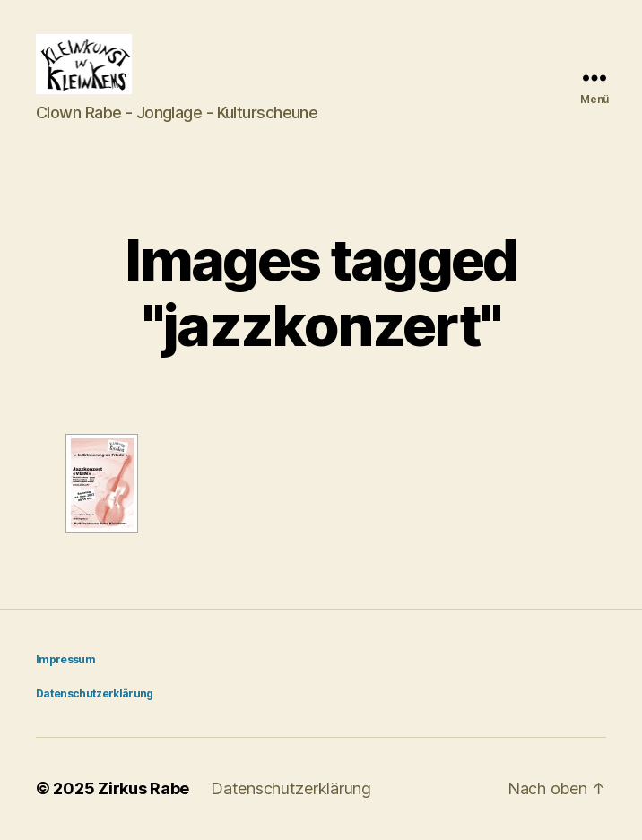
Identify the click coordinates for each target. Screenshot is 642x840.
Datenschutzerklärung (95, 694)
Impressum (65, 660)
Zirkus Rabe (143, 789)
